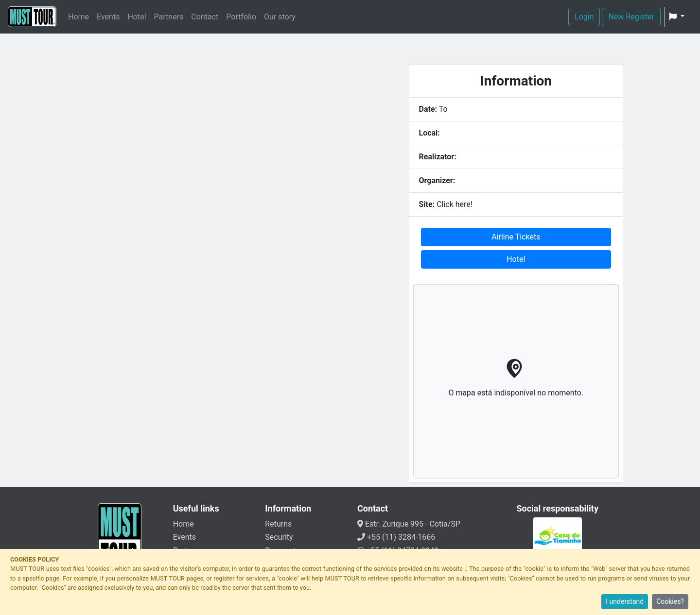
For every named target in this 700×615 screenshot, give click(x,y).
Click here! (455, 204)
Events (108, 17)
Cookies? (670, 601)
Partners (169, 17)
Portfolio (241, 17)
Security (279, 537)
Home (79, 17)
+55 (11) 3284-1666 (396, 537)
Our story (280, 17)
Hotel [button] (516, 259)
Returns (278, 524)
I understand (625, 601)
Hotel (137, 17)
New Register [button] (631, 17)
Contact (205, 17)
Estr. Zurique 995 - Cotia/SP (409, 524)
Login (584, 17)
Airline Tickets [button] (516, 237)
